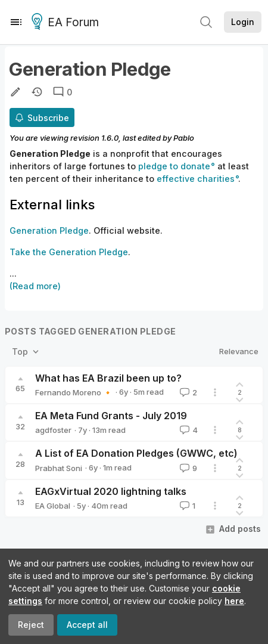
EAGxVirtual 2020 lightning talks (111, 491)
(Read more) (35, 286)
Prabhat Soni (59, 468)
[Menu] (16, 22)
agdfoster (53, 430)
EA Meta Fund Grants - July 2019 (111, 416)
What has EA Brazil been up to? (108, 378)
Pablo (184, 138)
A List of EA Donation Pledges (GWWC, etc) (136, 453)
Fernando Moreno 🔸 (74, 392)
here (234, 601)
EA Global (53, 506)
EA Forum (67, 23)
